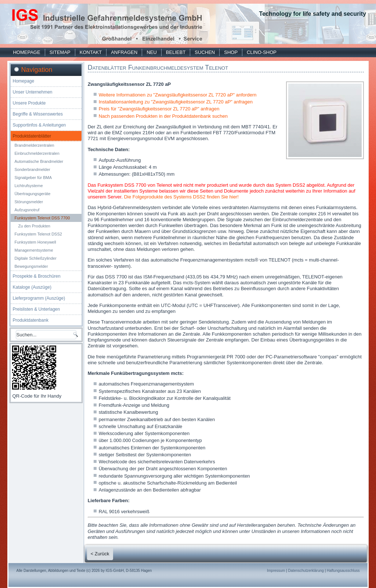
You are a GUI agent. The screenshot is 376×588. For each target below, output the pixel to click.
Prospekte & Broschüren (36, 276)
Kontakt (91, 52)
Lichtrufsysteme (28, 186)
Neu (151, 52)
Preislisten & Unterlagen (36, 309)
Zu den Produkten (34, 226)
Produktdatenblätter (32, 136)
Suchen (205, 52)
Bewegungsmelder (31, 266)
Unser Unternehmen (32, 92)
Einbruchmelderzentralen (37, 153)
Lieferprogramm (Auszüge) (39, 298)
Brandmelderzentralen (34, 145)
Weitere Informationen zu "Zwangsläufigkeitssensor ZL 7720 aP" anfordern (178, 95)
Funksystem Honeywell (35, 242)
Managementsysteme (34, 250)
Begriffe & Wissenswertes (38, 114)
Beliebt (176, 52)
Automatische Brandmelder (39, 161)
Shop (231, 52)
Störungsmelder (29, 202)
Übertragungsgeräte (32, 194)
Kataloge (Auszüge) (32, 287)
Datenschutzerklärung (306, 571)
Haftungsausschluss (343, 571)
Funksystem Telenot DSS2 (38, 234)
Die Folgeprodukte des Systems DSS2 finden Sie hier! (181, 197)
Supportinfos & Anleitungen (39, 125)
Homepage (26, 52)
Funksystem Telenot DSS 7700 (42, 218)
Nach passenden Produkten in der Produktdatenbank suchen (163, 116)
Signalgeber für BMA (33, 178)
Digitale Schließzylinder (35, 258)
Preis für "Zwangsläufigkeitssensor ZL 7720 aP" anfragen (159, 109)
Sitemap (60, 52)
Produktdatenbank (30, 320)
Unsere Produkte (29, 103)
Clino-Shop (262, 52)
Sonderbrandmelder (32, 169)
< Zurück (100, 554)
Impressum (276, 571)
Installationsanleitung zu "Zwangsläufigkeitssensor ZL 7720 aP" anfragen (176, 102)
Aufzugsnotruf (27, 210)
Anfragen (124, 52)
